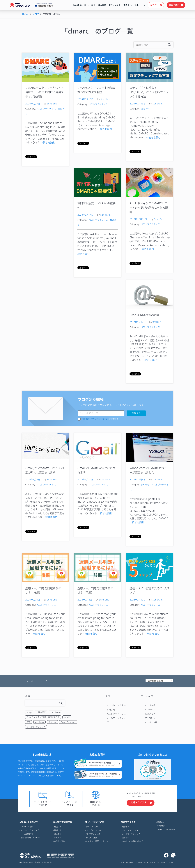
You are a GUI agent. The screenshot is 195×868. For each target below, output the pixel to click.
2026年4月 (150, 705)
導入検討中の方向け (63, 822)
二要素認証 (41, 712)
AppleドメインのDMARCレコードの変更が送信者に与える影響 (149, 208)
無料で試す (174, 5)
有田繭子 (157, 322)
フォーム (52, 722)
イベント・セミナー (116, 705)
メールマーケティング (36, 727)
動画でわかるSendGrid (30, 838)
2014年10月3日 (137, 480)
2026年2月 (150, 714)
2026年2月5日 (33, 104)
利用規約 (85, 419)
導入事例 (102, 5)
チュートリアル (92, 827)
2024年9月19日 (85, 99)
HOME (26, 14)
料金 (93, 5)
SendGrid (52, 104)
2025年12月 (151, 722)
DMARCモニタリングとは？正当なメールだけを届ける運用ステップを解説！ (44, 92)
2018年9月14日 (137, 322)
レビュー (58, 838)
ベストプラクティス (46, 109)
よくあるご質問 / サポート (97, 841)
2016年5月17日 (85, 480)
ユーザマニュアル (93, 830)
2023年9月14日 (85, 215)
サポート (138, 5)
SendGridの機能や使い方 (133, 841)
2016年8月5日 (33, 480)
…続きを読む (48, 142)
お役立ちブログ (132, 822)
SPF (28, 722)
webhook (39, 722)
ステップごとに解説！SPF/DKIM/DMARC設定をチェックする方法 (149, 92)
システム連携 (92, 838)
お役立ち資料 (60, 841)
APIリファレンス (93, 834)
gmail (67, 717)
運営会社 (161, 822)
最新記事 (126, 827)
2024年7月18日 (137, 104)
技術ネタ (145, 109)
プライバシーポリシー (100, 419)
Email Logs (56, 712)
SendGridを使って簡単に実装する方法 (43, 717)
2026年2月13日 (137, 600)
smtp (29, 712)
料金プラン (59, 827)
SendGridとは (80, 5)
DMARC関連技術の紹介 (144, 315)
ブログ (126, 5)
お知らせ (145, 485)
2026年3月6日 (33, 600)
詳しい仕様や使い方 (97, 822)
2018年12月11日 (138, 219)
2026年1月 (150, 718)
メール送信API (27, 834)
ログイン (154, 5)
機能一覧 (58, 830)
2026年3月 (150, 710)
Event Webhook (68, 722)
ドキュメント (115, 5)
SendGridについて (30, 822)
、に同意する (100, 419)
